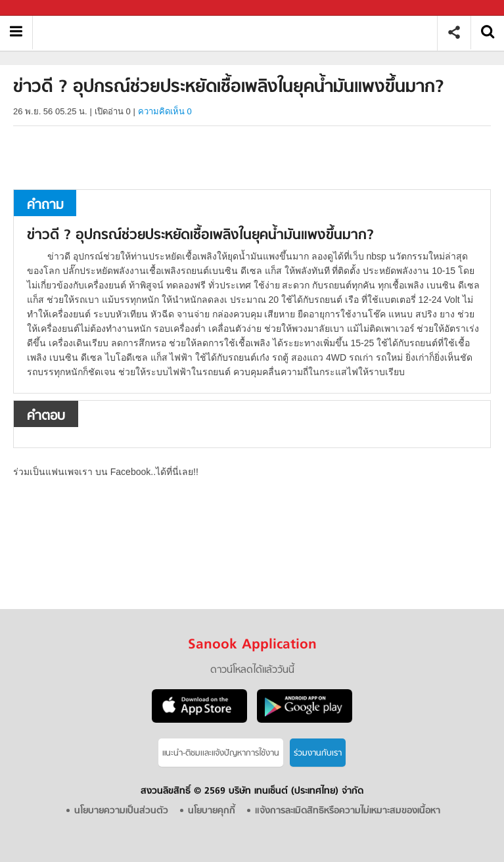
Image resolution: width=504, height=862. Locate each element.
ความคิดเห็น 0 (165, 111)
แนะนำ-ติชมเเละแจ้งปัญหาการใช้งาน (221, 753)
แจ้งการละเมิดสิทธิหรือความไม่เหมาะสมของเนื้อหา (348, 811)
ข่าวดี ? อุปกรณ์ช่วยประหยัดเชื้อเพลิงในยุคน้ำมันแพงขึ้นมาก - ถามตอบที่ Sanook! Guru (240, 33)
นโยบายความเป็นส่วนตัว (121, 811)
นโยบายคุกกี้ (212, 811)
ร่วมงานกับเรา (318, 753)
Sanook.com (39, 8)
